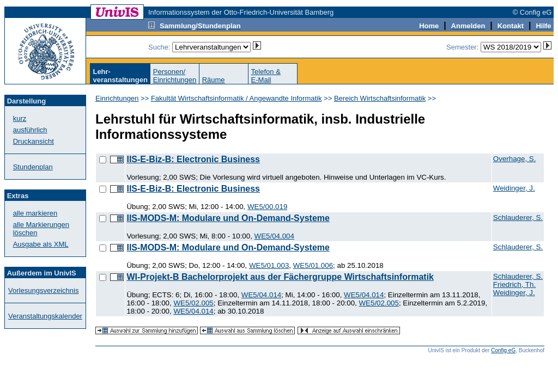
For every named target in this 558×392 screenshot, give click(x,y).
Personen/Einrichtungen (175, 76)
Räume (214, 80)
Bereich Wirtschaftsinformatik (380, 98)
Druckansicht (34, 141)
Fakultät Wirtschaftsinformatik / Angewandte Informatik (236, 98)
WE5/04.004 (274, 236)
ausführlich (30, 130)
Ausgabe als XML (41, 244)
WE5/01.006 (313, 265)
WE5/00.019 (267, 207)
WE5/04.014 (261, 295)
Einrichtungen (117, 98)
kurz (20, 118)
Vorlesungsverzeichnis (43, 290)
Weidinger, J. (514, 188)
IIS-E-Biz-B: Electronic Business (193, 159)
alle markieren (35, 213)
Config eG (503, 350)
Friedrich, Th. (514, 284)
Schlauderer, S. (518, 218)
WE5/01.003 (269, 265)
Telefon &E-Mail (266, 76)
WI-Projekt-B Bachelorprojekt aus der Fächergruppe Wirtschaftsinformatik (280, 277)
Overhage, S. (515, 159)
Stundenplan (33, 167)
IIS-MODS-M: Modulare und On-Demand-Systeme (228, 218)
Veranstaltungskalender (45, 316)
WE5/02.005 (193, 303)
